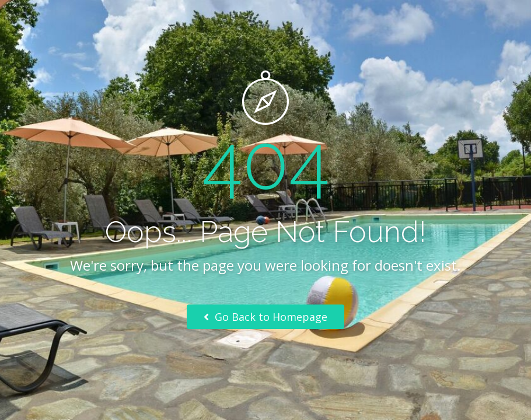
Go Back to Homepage (265, 317)
